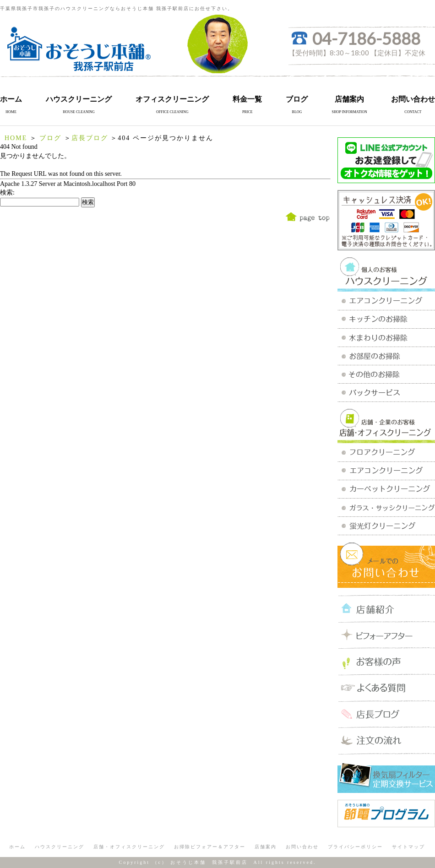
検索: (7, 193)
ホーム (11, 99)
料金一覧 (247, 99)
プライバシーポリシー (355, 847)
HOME (16, 138)
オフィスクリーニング (172, 99)
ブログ (297, 99)
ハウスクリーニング (79, 99)
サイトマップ (408, 847)
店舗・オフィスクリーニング (129, 847)
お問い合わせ (413, 99)
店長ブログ (90, 138)
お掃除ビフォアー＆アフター (210, 847)
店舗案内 (349, 99)
